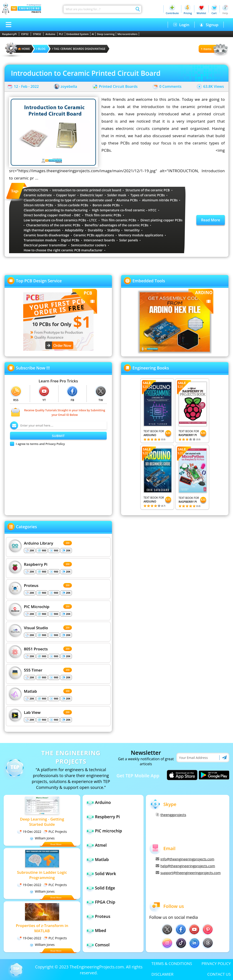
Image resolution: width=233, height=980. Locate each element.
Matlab (30, 691)
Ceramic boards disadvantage (46, 235)
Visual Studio (36, 628)
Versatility (132, 230)
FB (72, 394)
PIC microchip (108, 831)
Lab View (32, 712)
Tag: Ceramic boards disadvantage (79, 49)
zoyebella (69, 86)
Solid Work (105, 874)
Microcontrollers (127, 34)
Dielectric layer (92, 195)
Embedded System (78, 34)
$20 (168, 433)
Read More (211, 220)
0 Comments (170, 86)
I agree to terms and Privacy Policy (40, 444)
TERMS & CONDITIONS (172, 964)
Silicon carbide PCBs (73, 205)
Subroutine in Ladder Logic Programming (42, 875)
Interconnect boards (99, 240)
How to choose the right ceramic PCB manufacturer (63, 250)
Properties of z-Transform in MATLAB (42, 928)
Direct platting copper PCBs (161, 220)
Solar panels (129, 240)
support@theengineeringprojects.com (188, 873)
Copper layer (66, 195)
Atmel (101, 845)
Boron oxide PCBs (106, 205)
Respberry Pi (107, 817)
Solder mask (117, 195)
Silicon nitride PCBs (38, 205)
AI (93, 34)
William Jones (42, 838)
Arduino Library (39, 543)
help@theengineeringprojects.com (185, 866)
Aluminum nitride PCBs (160, 200)
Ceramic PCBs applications (94, 235)
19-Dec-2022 (29, 832)
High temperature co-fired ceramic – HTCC (124, 210)
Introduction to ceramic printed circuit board (87, 190)
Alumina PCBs (127, 200)
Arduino (50, 34)
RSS (16, 394)
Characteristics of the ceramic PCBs (53, 225)
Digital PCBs (70, 240)
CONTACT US (219, 974)
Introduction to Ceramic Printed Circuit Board (86, 73)
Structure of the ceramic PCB (147, 190)
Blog (41, 49)
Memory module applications (141, 235)
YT (44, 394)
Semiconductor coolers (89, 245)
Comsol (102, 945)
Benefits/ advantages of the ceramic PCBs (116, 225)
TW (101, 394)
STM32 (37, 34)
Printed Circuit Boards (118, 86)
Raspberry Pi (36, 564)
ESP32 (25, 34)
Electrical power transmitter (45, 245)
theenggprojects (171, 815)
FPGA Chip (105, 902)
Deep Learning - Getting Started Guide (42, 822)
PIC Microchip (37, 606)
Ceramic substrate (38, 195)
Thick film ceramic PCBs (103, 215)
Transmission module (40, 240)
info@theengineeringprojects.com (185, 859)
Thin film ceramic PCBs (119, 220)
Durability (95, 230)
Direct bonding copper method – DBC (52, 215)
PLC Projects (55, 832)
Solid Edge (105, 888)
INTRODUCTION (36, 190)
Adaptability (74, 230)
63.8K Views (214, 86)
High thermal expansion (42, 230)
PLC (61, 34)
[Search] (99, 9)
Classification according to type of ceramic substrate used (68, 200)
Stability (114, 230)
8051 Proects (36, 649)
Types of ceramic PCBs (148, 195)
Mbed (100, 930)
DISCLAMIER (163, 974)
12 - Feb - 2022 (26, 86)
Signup (209, 25)
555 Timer (33, 670)
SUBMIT (58, 436)
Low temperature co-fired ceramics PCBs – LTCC (60, 220)
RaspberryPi (10, 34)
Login (181, 25)
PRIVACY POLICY (216, 964)
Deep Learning (106, 34)
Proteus (31, 585)
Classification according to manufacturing (56, 210)
